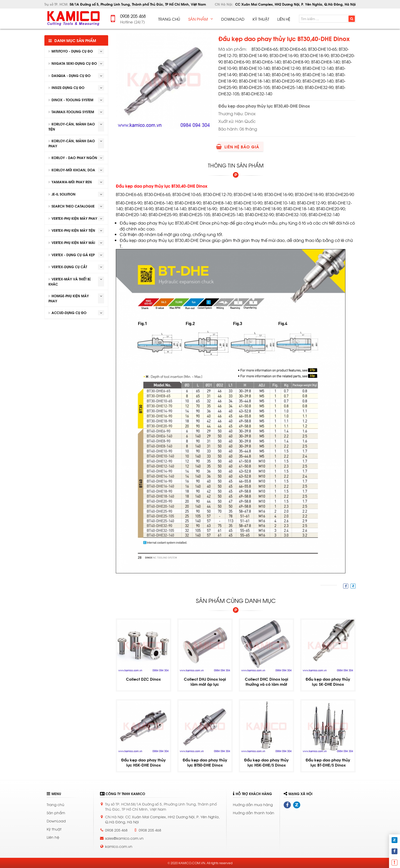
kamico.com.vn (119, 846)
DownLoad (56, 821)
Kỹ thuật (54, 829)
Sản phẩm (56, 813)
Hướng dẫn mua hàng (253, 804)
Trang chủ (55, 804)
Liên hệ (53, 837)
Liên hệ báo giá (239, 146)
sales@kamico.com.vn (124, 838)
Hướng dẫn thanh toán (254, 813)
